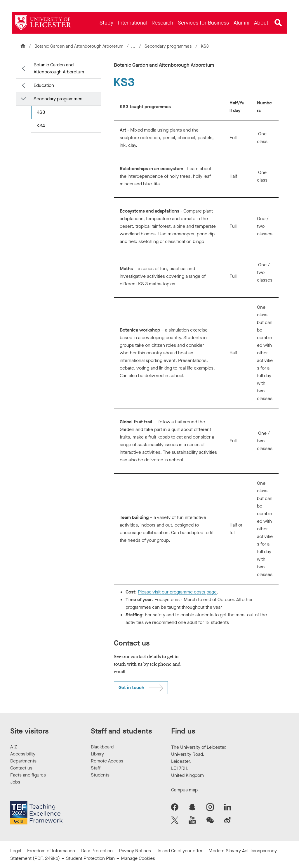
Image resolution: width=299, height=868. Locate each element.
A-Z (14, 747)
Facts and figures (28, 775)
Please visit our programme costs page (177, 592)
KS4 (41, 126)
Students (100, 775)
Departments (23, 761)
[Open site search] (278, 23)
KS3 (41, 112)
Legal (16, 851)
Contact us (21, 768)
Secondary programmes (169, 46)
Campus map (184, 790)
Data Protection (97, 851)
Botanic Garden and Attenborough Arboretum (79, 46)
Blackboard (102, 747)
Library (97, 754)
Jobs (15, 782)
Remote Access (107, 761)
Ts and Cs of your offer (180, 851)
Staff (96, 768)
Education (44, 85)
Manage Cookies (138, 858)
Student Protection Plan (90, 858)
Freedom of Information (51, 851)
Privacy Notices (135, 851)
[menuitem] (106, 23)
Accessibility (23, 754)
